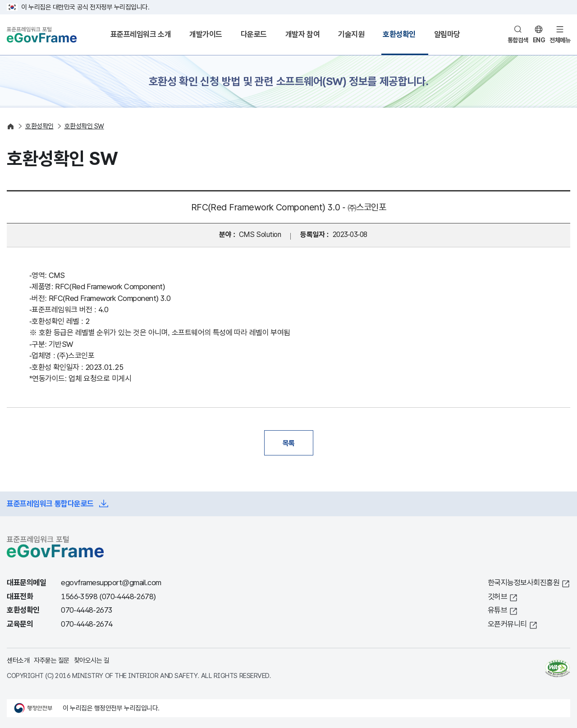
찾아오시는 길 (92, 660)
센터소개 (18, 660)
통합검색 (518, 40)
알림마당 (447, 34)
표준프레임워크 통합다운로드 (50, 504)
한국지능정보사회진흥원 (524, 583)
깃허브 (498, 597)
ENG (539, 40)
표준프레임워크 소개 (141, 34)
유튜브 (498, 610)
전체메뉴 (560, 40)
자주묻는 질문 (52, 660)
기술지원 (351, 34)
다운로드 (254, 34)
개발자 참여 (303, 34)
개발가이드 (206, 34)
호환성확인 (399, 34)
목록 (289, 443)
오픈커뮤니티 (507, 624)
